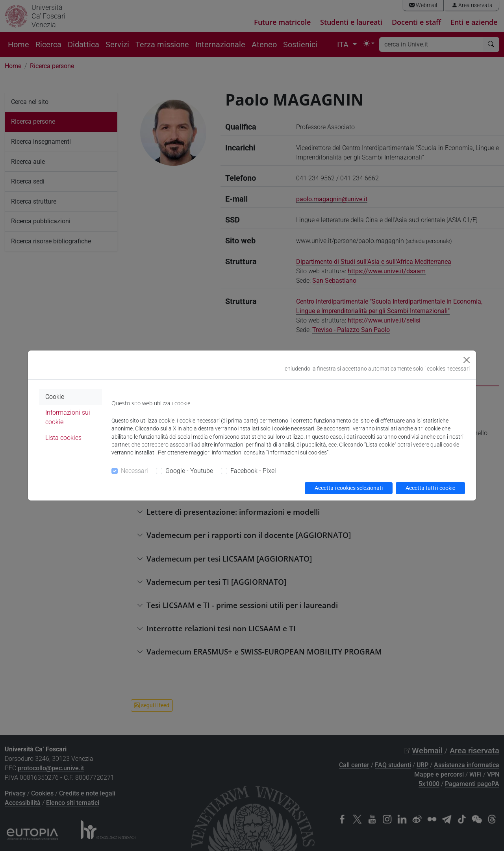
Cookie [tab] (55, 397)
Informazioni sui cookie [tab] (68, 417)
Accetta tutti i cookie (430, 488)
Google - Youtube (189, 471)
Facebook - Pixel (253, 471)
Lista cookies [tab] (63, 438)
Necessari (134, 471)
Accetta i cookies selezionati (349, 488)
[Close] (467, 360)
